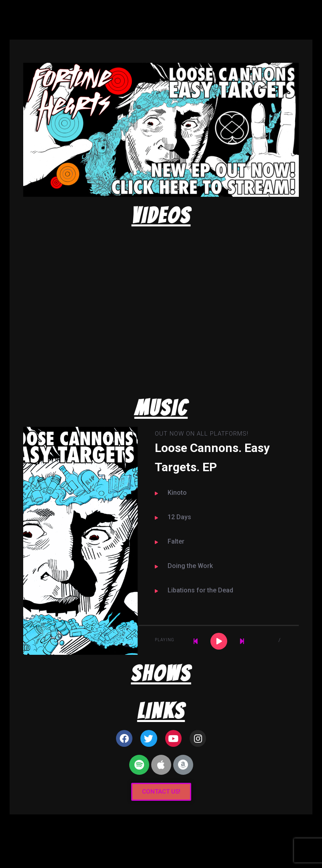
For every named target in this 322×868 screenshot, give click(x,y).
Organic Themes (175, 850)
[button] (161, 792)
